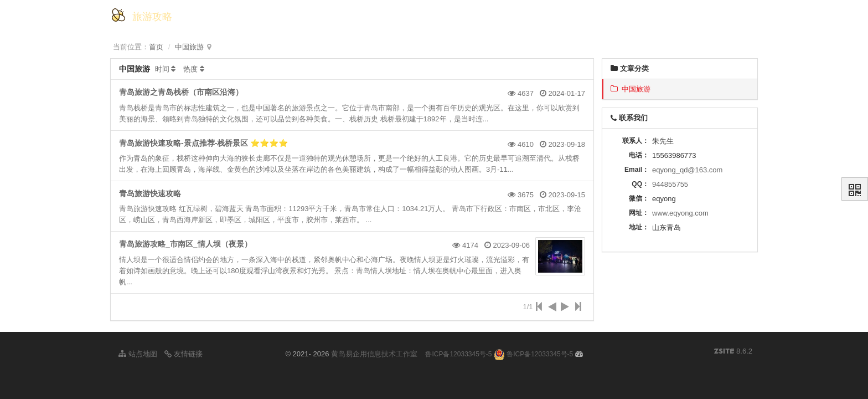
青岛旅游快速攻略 (150, 193)
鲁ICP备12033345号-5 (458, 354)
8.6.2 (733, 352)
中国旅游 (189, 47)
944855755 (670, 184)
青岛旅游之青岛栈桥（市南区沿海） (181, 92)
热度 (190, 69)
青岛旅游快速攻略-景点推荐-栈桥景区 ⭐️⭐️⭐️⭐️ (203, 143)
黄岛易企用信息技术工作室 (374, 354)
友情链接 (184, 354)
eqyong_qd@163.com (687, 170)
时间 (162, 69)
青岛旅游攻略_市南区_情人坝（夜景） (185, 244)
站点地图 (138, 354)
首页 (156, 47)
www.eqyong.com (680, 213)
